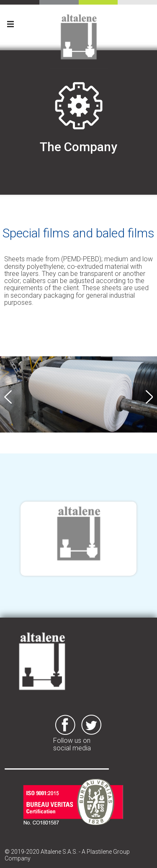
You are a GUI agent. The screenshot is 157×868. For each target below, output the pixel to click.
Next (149, 397)
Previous (8, 397)
